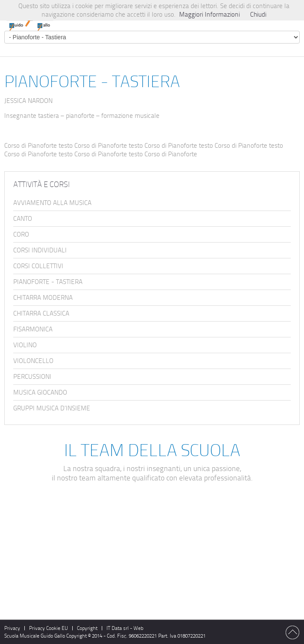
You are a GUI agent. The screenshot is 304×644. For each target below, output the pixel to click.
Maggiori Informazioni (210, 15)
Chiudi (258, 15)
